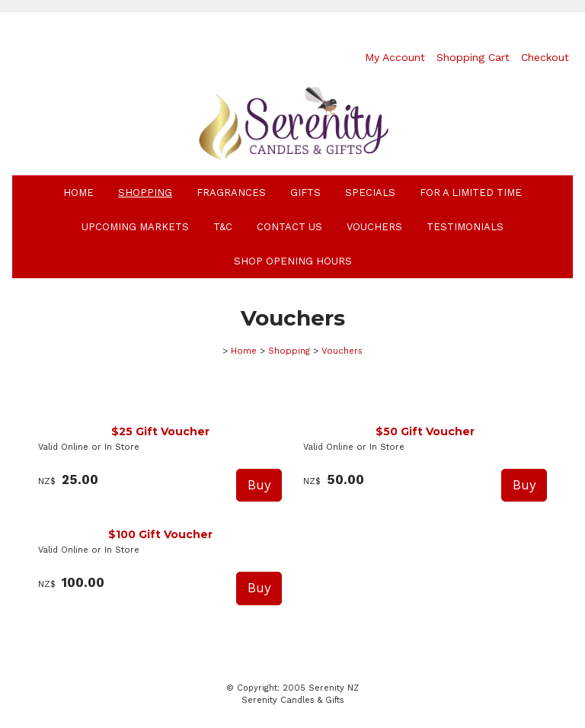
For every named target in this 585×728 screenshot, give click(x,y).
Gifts (305, 192)
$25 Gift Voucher (160, 431)
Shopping (145, 192)
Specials (370, 192)
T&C (223, 227)
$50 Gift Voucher (425, 431)
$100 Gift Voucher (160, 534)
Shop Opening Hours (293, 261)
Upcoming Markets (135, 227)
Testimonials (465, 227)
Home (78, 192)
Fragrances (231, 192)
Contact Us (289, 227)
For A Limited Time (471, 192)
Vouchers (374, 227)
